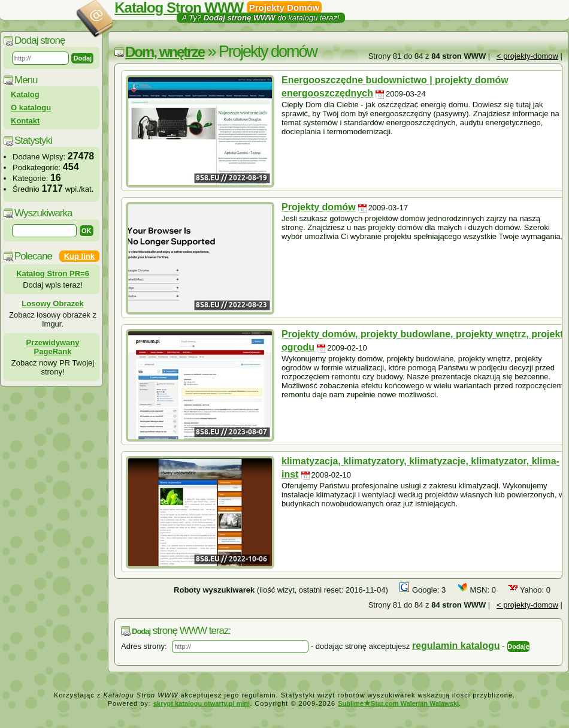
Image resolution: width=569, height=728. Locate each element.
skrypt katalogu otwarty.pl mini (202, 703)
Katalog (25, 94)
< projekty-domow (527, 56)
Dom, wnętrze (165, 52)
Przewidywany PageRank (53, 347)
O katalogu (31, 108)
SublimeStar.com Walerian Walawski (398, 703)
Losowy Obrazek (52, 303)
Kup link (79, 256)
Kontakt (25, 121)
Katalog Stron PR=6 (53, 274)
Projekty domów (319, 207)
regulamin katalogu (456, 646)
